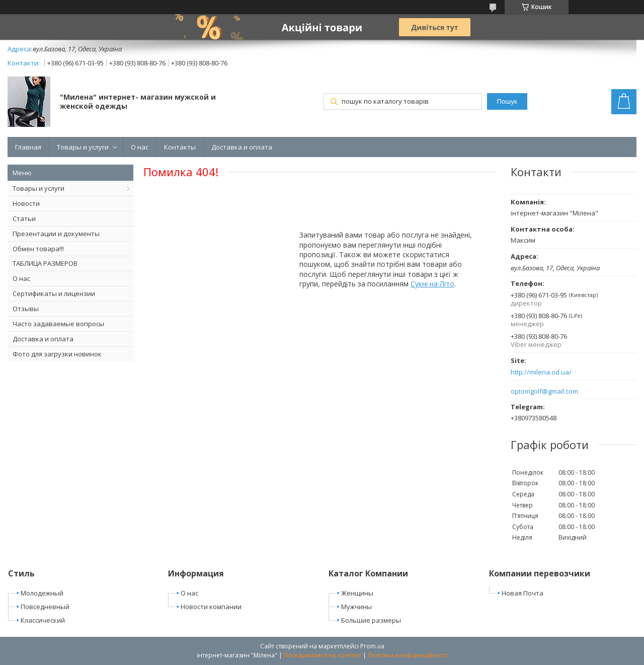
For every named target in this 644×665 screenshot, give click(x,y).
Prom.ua (372, 646)
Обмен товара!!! (38, 249)
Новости (26, 203)
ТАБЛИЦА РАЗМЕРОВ (45, 263)
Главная (28, 147)
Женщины (357, 593)
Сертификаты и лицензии (54, 293)
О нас (140, 147)
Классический (43, 620)
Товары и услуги (83, 147)
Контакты (180, 147)
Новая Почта (522, 593)
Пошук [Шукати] (507, 101)
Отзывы (26, 309)
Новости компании (211, 607)
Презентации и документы (56, 234)
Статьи (24, 218)
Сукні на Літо (432, 284)
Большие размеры (371, 620)
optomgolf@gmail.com (544, 391)
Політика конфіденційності (408, 655)
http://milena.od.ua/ (541, 372)
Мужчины (356, 607)
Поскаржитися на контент (323, 655)
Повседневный (45, 607)
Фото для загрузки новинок (57, 354)
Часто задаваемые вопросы (58, 324)
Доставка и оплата (242, 147)
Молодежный (42, 593)
